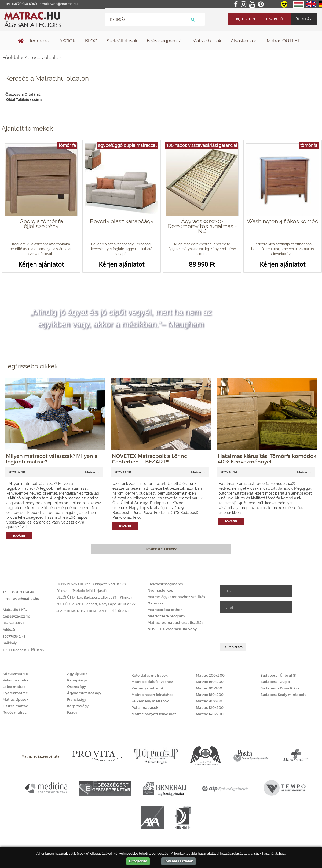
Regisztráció (273, 19)
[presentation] (261, 628)
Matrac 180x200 (210, 695)
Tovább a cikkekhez (161, 549)
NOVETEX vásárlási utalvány (172, 629)
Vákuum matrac (17, 680)
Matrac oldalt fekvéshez (152, 682)
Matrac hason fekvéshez (152, 695)
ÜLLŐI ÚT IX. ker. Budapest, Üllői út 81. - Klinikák (94, 597)
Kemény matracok (148, 688)
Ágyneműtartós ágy (84, 693)
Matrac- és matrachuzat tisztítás (175, 622)
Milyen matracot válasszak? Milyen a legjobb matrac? (52, 459)
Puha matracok (145, 707)
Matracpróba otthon (165, 610)
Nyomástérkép (160, 590)
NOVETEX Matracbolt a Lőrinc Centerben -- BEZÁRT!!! (149, 459)
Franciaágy (77, 699)
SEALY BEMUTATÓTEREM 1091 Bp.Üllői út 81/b (93, 611)
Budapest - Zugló (275, 682)
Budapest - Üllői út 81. (279, 675)
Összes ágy (76, 687)
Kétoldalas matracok (150, 675)
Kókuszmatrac (15, 674)
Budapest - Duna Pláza (280, 688)
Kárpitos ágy (78, 706)
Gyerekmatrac (15, 693)
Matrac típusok (16, 699)
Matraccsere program (166, 616)
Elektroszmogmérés (165, 584)
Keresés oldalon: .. (45, 58)
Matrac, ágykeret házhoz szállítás (176, 597)
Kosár (304, 19)
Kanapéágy (77, 680)
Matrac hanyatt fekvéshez (154, 714)
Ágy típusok (77, 674)
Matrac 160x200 (210, 682)
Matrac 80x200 (209, 688)
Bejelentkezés (247, 19)
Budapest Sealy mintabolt (283, 695)
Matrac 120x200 (210, 707)
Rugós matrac (15, 712)
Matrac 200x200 (210, 675)
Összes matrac (15, 706)
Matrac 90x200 (209, 701)
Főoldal (11, 58)
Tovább (19, 536)
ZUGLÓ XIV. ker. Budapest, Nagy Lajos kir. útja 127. (96, 604)
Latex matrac (14, 687)
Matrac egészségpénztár (41, 756)
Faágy (72, 712)
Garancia (155, 603)
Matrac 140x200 (210, 714)
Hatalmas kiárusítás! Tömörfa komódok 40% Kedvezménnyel (267, 459)
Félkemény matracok (150, 701)
